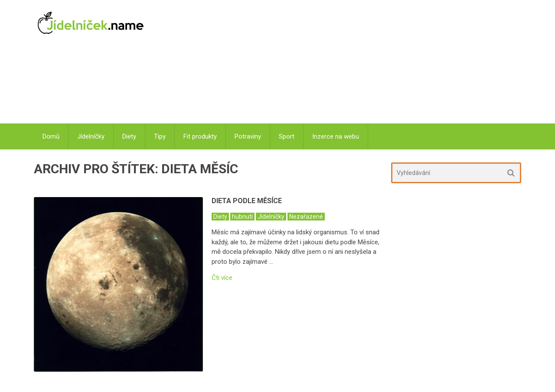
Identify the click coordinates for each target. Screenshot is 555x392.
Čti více (222, 278)
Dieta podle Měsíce (247, 201)
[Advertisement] (338, 63)
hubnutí (242, 217)
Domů (51, 136)
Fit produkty (200, 136)
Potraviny (248, 136)
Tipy (160, 136)
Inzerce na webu (336, 136)
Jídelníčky (91, 136)
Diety (129, 136)
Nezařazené (306, 217)
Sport (287, 136)
